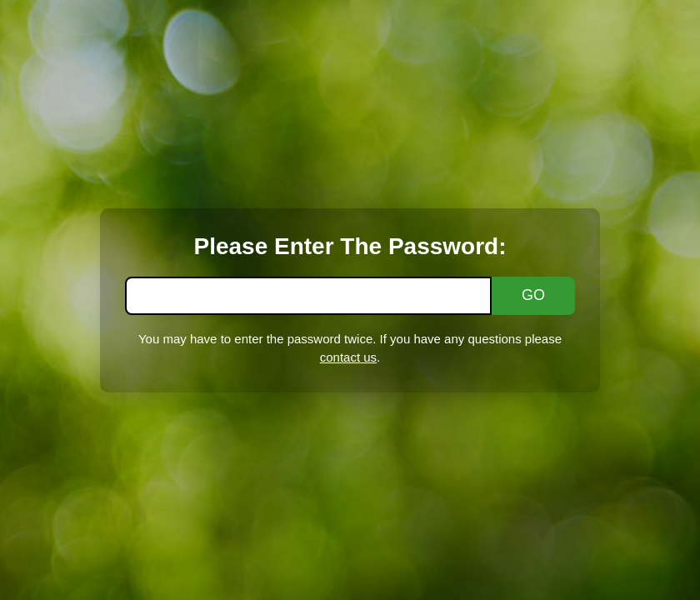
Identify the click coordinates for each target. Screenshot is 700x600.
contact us (348, 357)
